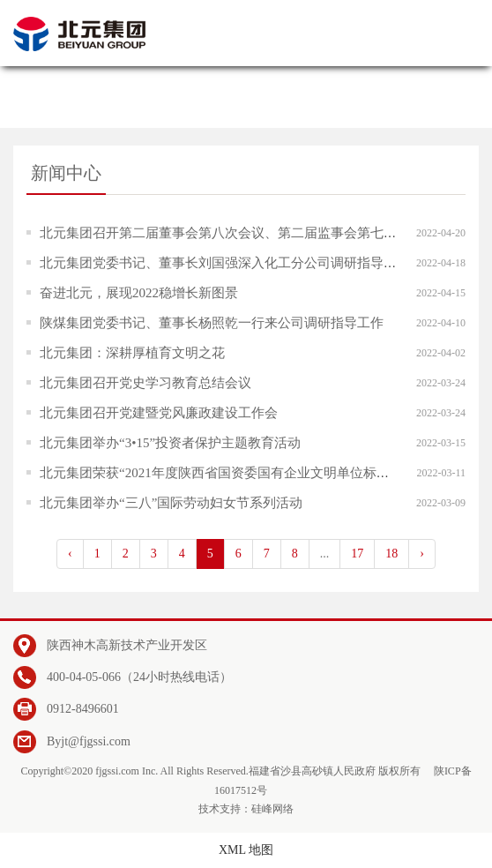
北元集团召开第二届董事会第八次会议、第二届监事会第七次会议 (231, 233)
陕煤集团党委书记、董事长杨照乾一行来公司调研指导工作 (212, 323)
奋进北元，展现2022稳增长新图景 (139, 293)
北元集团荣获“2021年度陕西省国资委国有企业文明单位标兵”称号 (231, 473)
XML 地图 (246, 850)
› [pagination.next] (422, 554)
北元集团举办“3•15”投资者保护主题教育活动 (170, 443)
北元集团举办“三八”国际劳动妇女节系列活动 (171, 503)
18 (391, 554)
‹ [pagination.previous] (70, 554)
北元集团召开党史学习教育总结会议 (145, 383)
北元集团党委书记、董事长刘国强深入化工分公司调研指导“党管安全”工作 (257, 263)
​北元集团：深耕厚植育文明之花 (132, 353)
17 (357, 554)
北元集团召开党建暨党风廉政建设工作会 (159, 413)
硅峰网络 (272, 809)
